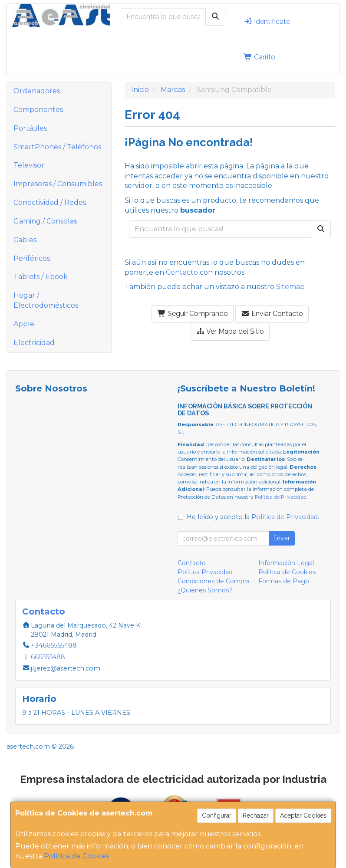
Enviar (282, 538)
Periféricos (32, 258)
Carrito (259, 57)
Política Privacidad (205, 572)
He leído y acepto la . (253, 517)
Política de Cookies (76, 856)
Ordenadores (37, 91)
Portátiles (30, 128)
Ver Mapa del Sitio (230, 331)
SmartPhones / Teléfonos (57, 147)
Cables (25, 240)
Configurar (217, 815)
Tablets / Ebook (41, 277)
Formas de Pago (284, 581)
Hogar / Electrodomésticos (46, 300)
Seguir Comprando (193, 314)
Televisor (29, 165)
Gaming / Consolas (45, 221)
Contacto (182, 272)
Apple (24, 324)
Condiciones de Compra (214, 581)
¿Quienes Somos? (205, 590)
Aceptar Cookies (303, 815)
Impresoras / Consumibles (58, 184)
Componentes (38, 110)
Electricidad (34, 343)
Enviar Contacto (272, 314)
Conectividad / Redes (50, 202)
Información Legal (286, 563)
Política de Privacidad (281, 497)
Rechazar (256, 815)
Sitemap (290, 287)
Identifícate (267, 21)
